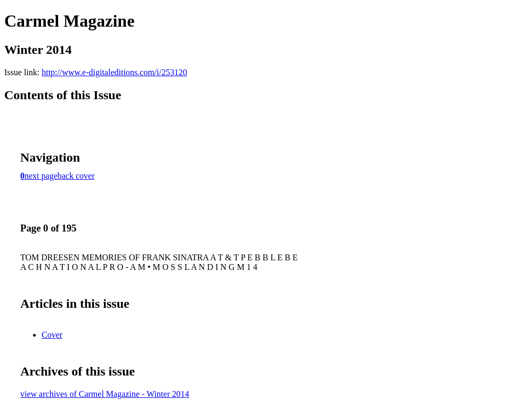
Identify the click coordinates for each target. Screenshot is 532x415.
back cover (76, 176)
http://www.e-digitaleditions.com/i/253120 (114, 72)
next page (41, 176)
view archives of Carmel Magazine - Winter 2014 (105, 394)
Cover (52, 335)
